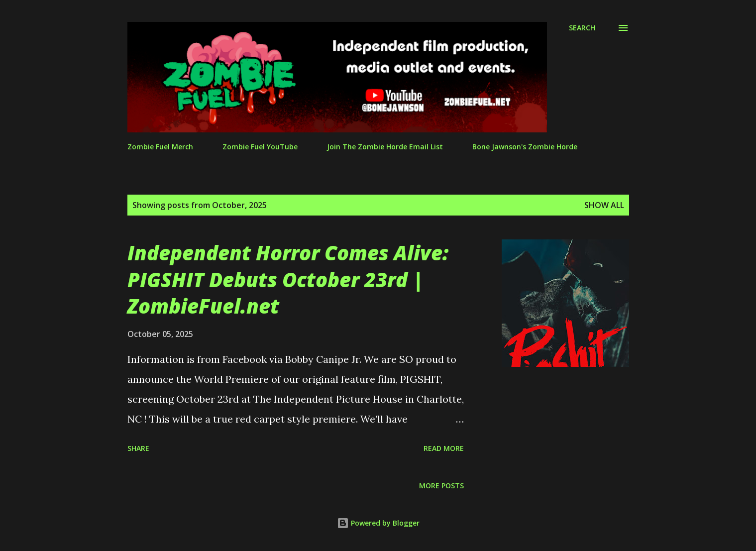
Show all (604, 205)
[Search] (582, 28)
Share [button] (138, 448)
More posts (441, 486)
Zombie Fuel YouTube (260, 147)
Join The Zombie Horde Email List (385, 147)
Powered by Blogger (378, 523)
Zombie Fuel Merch (160, 147)
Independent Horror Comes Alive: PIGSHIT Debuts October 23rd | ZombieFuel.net (288, 279)
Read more (444, 448)
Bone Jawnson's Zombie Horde (525, 147)
